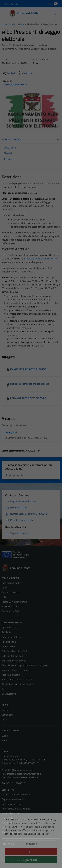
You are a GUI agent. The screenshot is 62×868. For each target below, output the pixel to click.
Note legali (7, 823)
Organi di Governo (10, 592)
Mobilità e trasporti (11, 675)
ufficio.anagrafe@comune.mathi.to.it (40, 259)
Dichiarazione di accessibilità (15, 828)
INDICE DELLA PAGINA (31, 139)
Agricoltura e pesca (11, 627)
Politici (5, 597)
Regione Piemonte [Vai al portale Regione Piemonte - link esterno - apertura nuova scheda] (11, 4)
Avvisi (5, 719)
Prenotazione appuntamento (16, 794)
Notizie (5, 710)
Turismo (5, 689)
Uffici (4, 588)
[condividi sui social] (9, 73)
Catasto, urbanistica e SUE (15, 651)
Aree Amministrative (12, 583)
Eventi (5, 740)
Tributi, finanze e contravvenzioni (18, 684)
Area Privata (8, 844)
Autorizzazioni (9, 646)
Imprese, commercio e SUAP (15, 670)
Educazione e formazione (14, 661)
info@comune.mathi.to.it (20, 770)
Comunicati (7, 715)
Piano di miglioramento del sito (17, 832)
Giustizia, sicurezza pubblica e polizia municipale (25, 665)
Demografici (11, 432)
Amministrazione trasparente (16, 809)
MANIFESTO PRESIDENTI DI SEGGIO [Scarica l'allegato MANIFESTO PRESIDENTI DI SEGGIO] (28, 369)
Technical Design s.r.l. (22, 860)
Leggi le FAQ (8, 790)
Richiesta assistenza (12, 804)
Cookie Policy (8, 818)
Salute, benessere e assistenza (17, 679)
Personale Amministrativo (14, 602)
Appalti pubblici (9, 642)
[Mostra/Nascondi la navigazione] (6, 13)
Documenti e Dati (10, 611)
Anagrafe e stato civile (13, 637)
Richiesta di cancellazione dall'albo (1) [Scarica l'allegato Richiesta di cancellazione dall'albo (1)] (29, 384)
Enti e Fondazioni (10, 606)
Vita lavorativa (9, 694)
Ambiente (7, 632)
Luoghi (5, 736)
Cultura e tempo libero (13, 656)
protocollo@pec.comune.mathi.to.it (24, 774)
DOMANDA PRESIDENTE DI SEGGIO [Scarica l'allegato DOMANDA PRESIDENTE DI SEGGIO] (28, 398)
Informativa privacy (11, 813)
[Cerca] (54, 13)
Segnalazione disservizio (13, 799)
